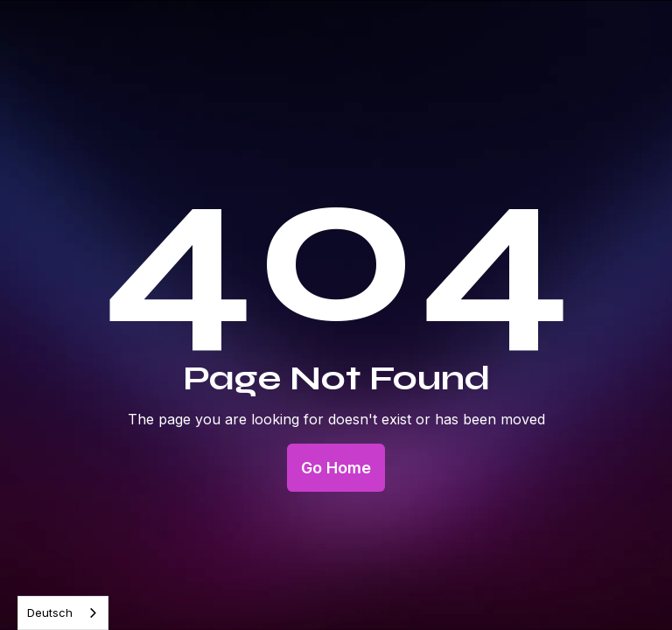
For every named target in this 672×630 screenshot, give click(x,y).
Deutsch (50, 612)
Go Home (336, 468)
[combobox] (63, 613)
